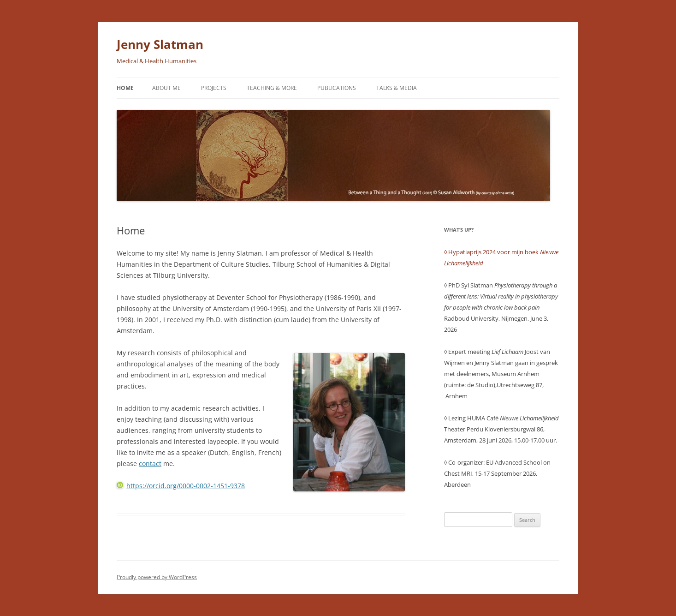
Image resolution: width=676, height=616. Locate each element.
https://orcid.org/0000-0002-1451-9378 (181, 486)
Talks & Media (397, 88)
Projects (214, 88)
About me (166, 88)
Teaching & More (272, 88)
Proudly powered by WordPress (157, 577)
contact (150, 463)
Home (125, 88)
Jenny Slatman (160, 44)
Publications (337, 88)
